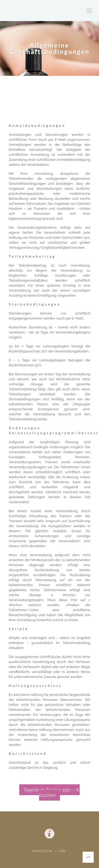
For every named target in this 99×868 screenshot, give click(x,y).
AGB (62, 851)
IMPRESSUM (43, 851)
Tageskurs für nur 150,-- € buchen (52, 792)
